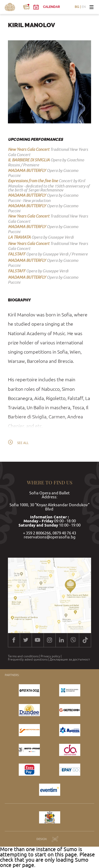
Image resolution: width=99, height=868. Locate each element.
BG (77, 7)
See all (23, 443)
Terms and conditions (23, 656)
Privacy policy (50, 656)
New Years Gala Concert (29, 149)
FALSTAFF (17, 254)
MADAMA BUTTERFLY (27, 170)
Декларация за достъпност (70, 659)
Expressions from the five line (33, 181)
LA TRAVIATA (19, 237)
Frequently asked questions (28, 659)
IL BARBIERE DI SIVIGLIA (29, 160)
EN (84, 7)
